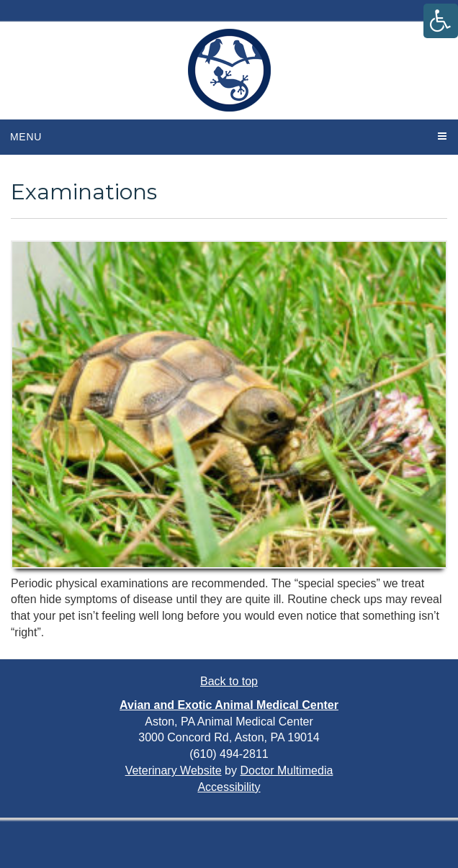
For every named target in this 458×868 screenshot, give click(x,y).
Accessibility (229, 787)
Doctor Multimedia (286, 770)
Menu (26, 137)
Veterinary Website (174, 770)
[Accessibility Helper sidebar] (441, 21)
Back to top (229, 681)
